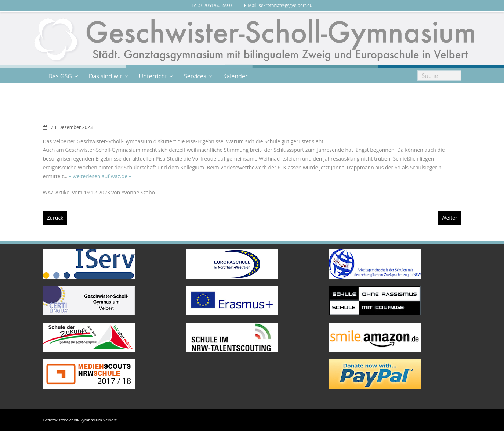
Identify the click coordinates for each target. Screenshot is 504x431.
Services (195, 76)
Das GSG (60, 76)
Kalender (235, 76)
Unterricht (153, 76)
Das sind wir (106, 76)
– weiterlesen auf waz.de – (100, 176)
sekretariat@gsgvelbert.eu (286, 5)
